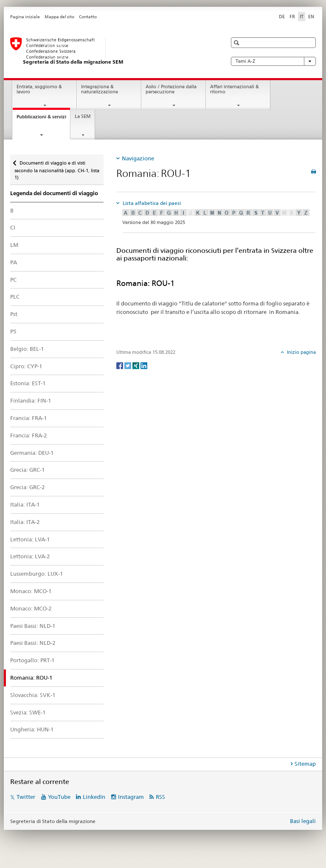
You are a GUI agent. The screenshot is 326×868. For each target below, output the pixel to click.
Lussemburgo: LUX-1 (37, 574)
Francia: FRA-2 (29, 435)
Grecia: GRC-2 (28, 487)
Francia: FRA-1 (29, 418)
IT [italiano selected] (302, 17)
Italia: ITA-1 (25, 504)
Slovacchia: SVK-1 (33, 695)
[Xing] (136, 365)
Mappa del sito (59, 17)
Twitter (26, 797)
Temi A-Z (273, 61)
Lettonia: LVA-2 (30, 556)
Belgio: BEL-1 (27, 349)
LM (14, 245)
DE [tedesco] (282, 17)
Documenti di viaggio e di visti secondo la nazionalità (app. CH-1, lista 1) (57, 168)
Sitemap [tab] (305, 764)
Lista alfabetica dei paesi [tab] (151, 203)
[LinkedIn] (144, 365)
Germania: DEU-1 (32, 453)
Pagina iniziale (25, 17)
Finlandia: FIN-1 (31, 400)
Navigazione (138, 158)
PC (13, 280)
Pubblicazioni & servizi (43, 119)
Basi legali (303, 821)
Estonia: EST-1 (28, 383)
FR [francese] (292, 17)
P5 (13, 331)
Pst (14, 314)
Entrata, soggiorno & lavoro (39, 90)
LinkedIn (94, 797)
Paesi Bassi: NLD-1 (33, 626)
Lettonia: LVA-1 (30, 539)
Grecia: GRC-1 (28, 470)
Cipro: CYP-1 (26, 366)
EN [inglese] (311, 17)
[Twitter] (128, 365)
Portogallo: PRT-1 (32, 660)
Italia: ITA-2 (25, 522)
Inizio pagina (301, 352)
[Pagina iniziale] (110, 51)
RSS (160, 797)
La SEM (83, 116)
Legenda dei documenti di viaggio (54, 193)
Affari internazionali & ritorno (235, 90)
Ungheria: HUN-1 (32, 729)
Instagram (131, 797)
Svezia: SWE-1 (28, 712)
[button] (237, 43)
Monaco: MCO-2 (31, 608)
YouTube (59, 797)
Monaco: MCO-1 (31, 591)
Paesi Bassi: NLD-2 (33, 643)
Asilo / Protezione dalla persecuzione (171, 90)
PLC (15, 297)
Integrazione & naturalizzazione (100, 90)
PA (14, 262)
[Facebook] (120, 365)
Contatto (88, 17)
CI (13, 227)
